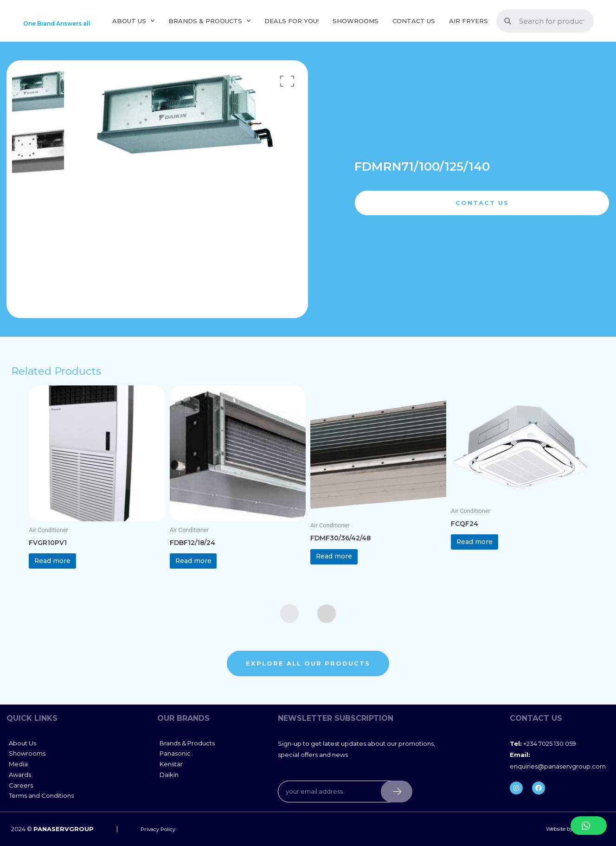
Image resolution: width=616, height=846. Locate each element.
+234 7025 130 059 (543, 761)
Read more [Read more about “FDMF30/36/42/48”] (345, 570)
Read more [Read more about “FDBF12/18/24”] (204, 574)
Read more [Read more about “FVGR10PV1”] (63, 574)
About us (133, 25)
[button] (589, 826)
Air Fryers (468, 25)
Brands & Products (209, 25)
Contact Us (414, 25)
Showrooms (356, 25)
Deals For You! (292, 25)
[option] (38, 101)
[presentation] (289, 631)
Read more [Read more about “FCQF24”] (485, 555)
